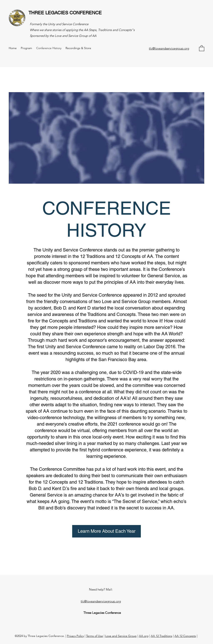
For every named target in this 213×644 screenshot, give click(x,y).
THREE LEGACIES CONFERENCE (65, 13)
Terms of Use (95, 636)
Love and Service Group (121, 636)
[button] (202, 48)
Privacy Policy (75, 636)
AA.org (144, 636)
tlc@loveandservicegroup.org (169, 48)
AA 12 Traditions (162, 636)
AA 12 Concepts (185, 636)
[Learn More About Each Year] (106, 531)
